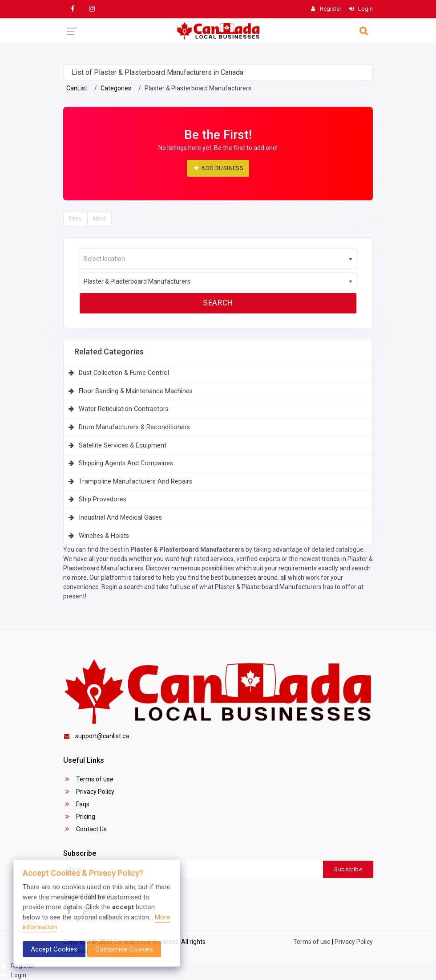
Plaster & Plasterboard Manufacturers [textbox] (137, 281)
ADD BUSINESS (218, 168)
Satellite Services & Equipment (123, 445)
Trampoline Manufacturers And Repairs (135, 482)
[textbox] (218, 259)
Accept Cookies (54, 949)
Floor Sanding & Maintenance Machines (136, 391)
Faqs (76, 804)
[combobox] (218, 259)
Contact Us (85, 829)
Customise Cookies (124, 949)
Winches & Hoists (104, 536)
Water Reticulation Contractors (124, 409)
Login (13, 975)
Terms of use (88, 779)
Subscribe (348, 869)
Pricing (79, 817)
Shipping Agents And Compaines (126, 463)
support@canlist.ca (96, 736)
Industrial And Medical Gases (120, 518)
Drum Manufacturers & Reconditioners (134, 427)
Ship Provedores (103, 499)
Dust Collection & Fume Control (124, 373)
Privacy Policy (89, 792)
